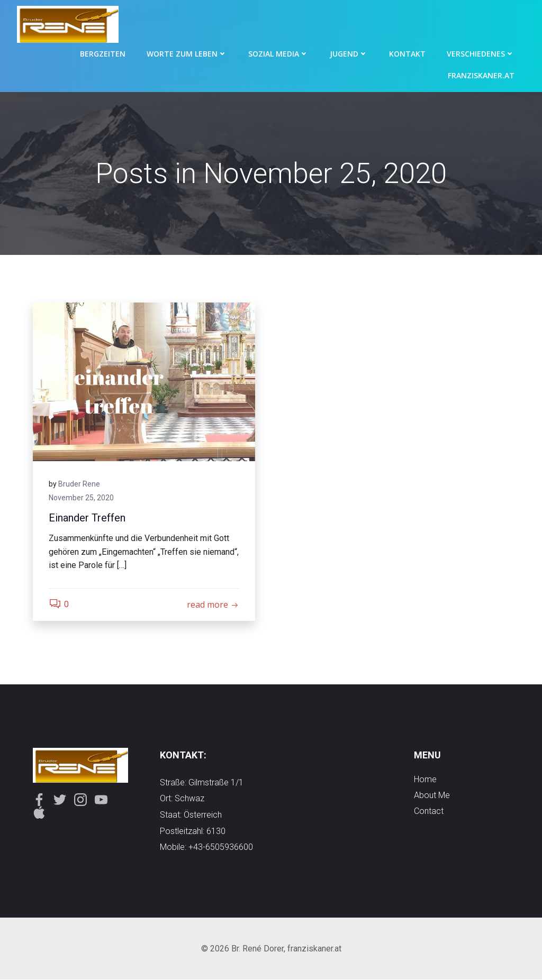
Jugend (349, 54)
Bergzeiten (103, 54)
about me (432, 795)
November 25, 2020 (81, 498)
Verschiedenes (481, 54)
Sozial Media (278, 54)
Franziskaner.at (481, 75)
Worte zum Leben (187, 54)
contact (429, 811)
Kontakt (407, 54)
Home (425, 779)
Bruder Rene (79, 484)
